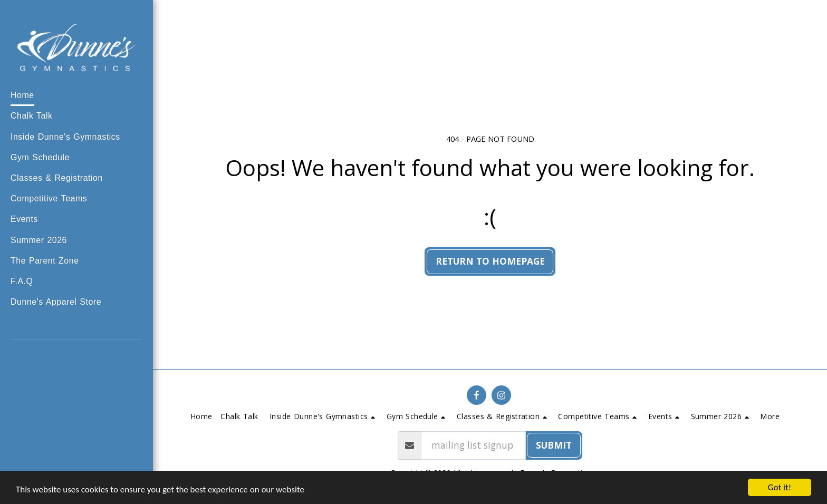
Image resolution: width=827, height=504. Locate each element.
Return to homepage (490, 261)
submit (554, 445)
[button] (71, 138)
